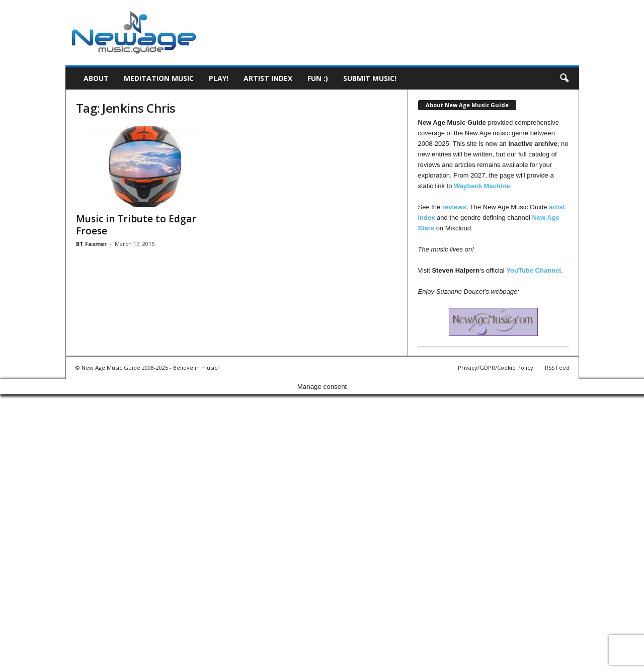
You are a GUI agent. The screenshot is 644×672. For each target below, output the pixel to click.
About (96, 78)
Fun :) (318, 78)
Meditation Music (159, 78)
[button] (564, 78)
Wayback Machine (482, 186)
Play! (219, 78)
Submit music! (370, 78)
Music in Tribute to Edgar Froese (136, 225)
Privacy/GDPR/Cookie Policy (496, 367)
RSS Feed (557, 367)
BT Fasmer (91, 244)
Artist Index (268, 78)
